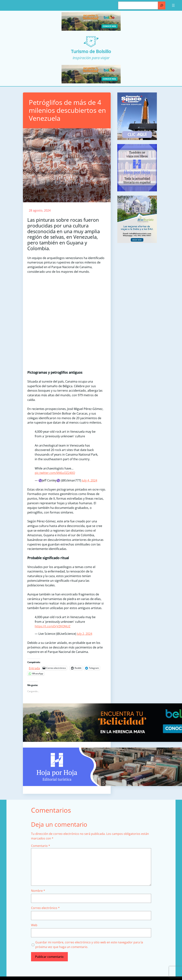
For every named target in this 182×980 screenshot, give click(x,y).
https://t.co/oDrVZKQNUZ (53, 626)
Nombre (38, 891)
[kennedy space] (137, 139)
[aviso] (137, 190)
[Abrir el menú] (173, 5)
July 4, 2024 (90, 480)
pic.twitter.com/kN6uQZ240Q (55, 473)
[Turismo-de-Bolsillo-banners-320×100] (91, 30)
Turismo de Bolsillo (91, 51)
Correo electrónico (45, 908)
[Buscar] (162, 5)
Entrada (34, 668)
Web (34, 925)
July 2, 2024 (85, 634)
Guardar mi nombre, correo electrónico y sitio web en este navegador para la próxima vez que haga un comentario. (89, 945)
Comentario (41, 846)
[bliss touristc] (137, 242)
